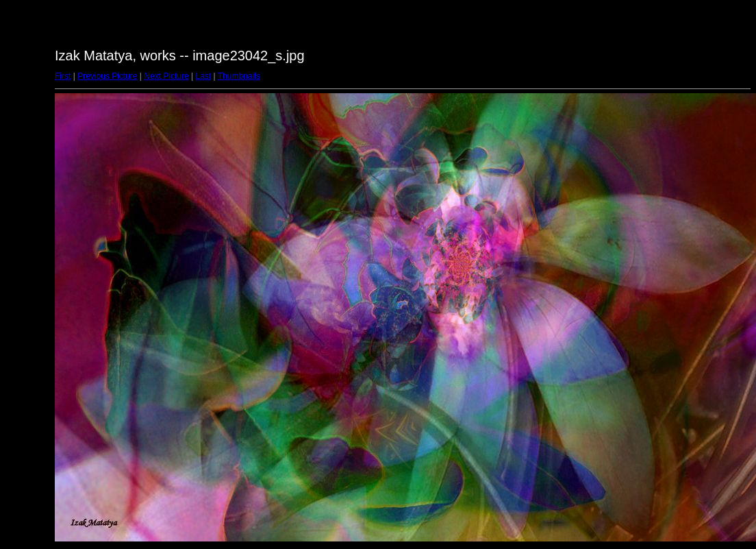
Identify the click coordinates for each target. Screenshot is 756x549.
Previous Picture (107, 76)
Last (203, 76)
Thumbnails (239, 76)
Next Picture (166, 76)
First (63, 76)
